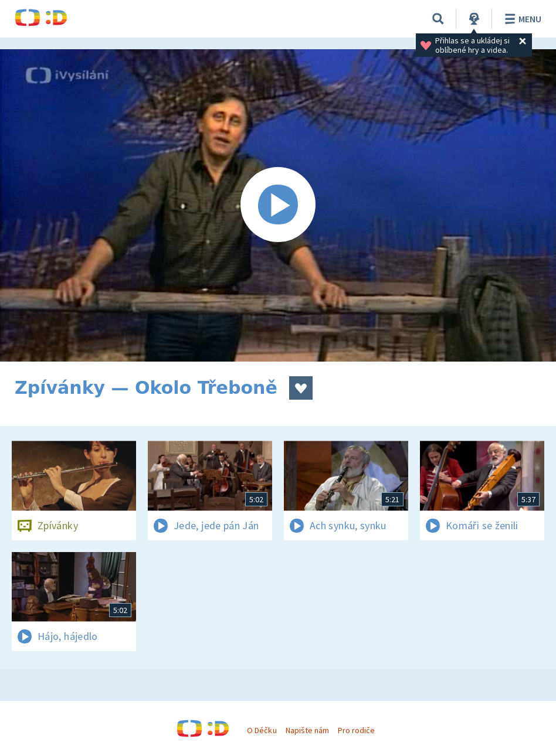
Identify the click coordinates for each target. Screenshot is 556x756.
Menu (521, 19)
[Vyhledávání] (438, 19)
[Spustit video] (278, 205)
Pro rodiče (356, 730)
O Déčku (262, 730)
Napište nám (307, 730)
